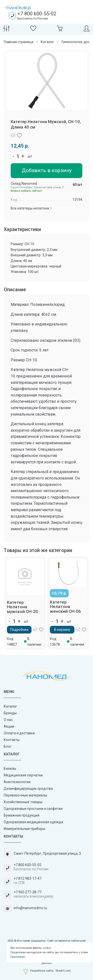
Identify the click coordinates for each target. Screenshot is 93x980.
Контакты (12, 740)
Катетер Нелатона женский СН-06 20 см (65, 609)
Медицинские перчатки (23, 775)
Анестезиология (17, 782)
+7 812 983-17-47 (28, 878)
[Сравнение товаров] (6, 30)
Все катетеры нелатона (31, 208)
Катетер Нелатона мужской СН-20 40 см (22, 609)
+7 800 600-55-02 (37, 14)
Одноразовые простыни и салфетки (33, 809)
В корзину (62, 630)
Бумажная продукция (22, 815)
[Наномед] (19, 7)
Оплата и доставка (19, 733)
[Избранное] (33, 30)
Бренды (10, 713)
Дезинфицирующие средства (28, 789)
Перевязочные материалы (25, 795)
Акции (9, 726)
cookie (47, 948)
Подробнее (19, 630)
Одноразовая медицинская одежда (33, 822)
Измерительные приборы (24, 829)
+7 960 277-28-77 (28, 892)
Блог (8, 746)
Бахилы (10, 768)
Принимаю (18, 957)
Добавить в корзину (47, 170)
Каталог (10, 706)
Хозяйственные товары (23, 802)
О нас (8, 720)
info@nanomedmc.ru (30, 908)
